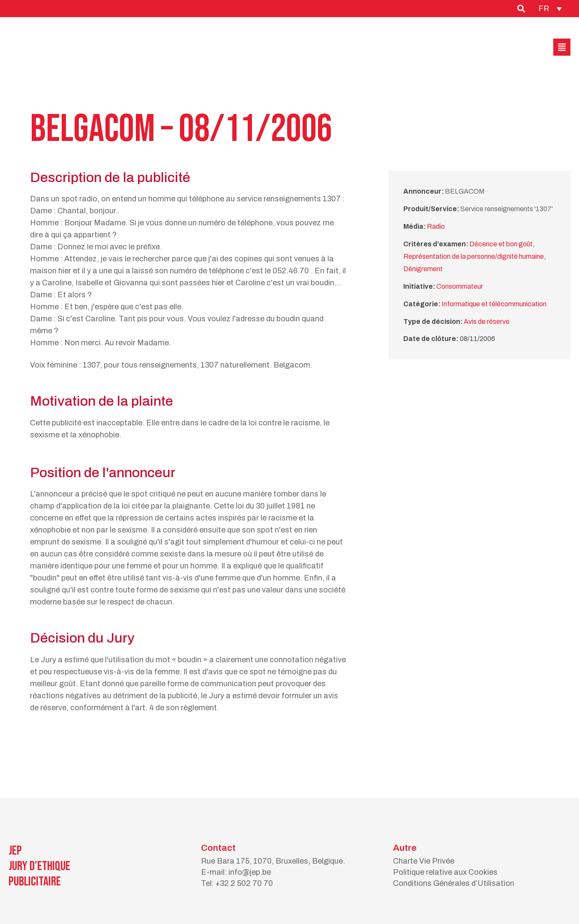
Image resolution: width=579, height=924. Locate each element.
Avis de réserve (487, 321)
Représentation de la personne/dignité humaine (474, 256)
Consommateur (460, 286)
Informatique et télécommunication (494, 304)
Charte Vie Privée (424, 861)
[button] (562, 47)
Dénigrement (423, 269)
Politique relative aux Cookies (445, 872)
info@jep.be (250, 872)
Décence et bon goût (501, 244)
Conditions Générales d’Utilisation (454, 883)
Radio (436, 226)
